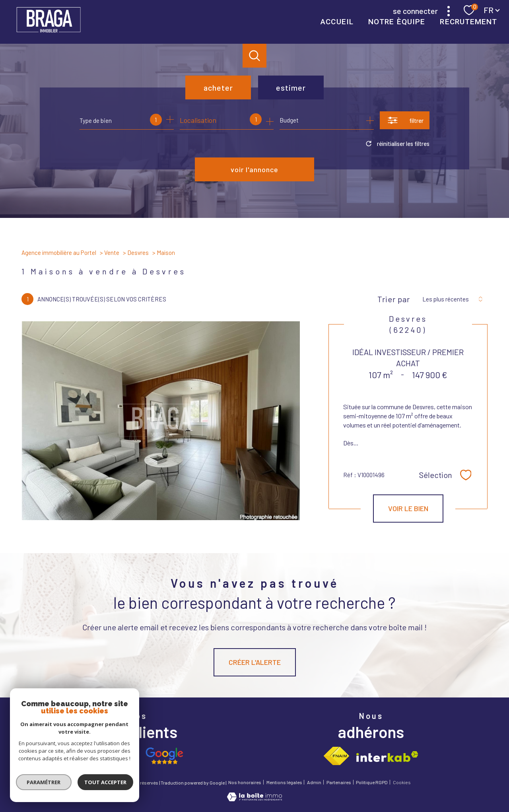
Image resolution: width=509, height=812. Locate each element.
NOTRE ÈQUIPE (397, 22)
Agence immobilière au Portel (59, 253)
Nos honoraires (245, 782)
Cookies (402, 782)
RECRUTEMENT (468, 22)
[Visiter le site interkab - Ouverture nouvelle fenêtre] (387, 757)
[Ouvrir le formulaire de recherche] (405, 120)
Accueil (337, 22)
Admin (314, 782)
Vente (112, 253)
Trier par (394, 299)
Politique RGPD (372, 782)
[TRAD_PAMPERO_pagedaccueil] (49, 34)
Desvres (138, 253)
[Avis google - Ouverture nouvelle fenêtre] (164, 756)
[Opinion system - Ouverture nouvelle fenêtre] (116, 756)
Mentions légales (284, 782)
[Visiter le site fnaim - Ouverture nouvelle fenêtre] (336, 756)
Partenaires (339, 782)
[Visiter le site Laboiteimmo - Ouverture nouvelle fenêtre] (254, 798)
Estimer (291, 87)
